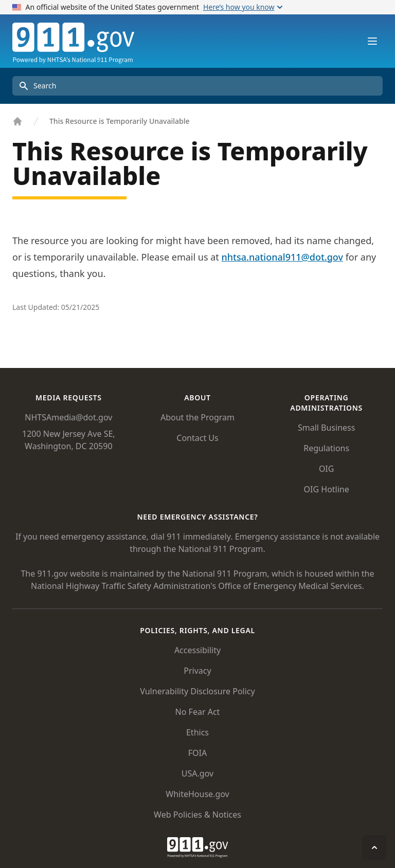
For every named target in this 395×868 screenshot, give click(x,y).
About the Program (197, 417)
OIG (327, 469)
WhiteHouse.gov (197, 794)
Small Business (326, 428)
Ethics (197, 732)
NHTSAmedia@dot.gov (68, 417)
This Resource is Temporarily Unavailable (119, 121)
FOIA (197, 753)
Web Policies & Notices (197, 815)
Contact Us (197, 438)
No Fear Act (198, 712)
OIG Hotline (327, 489)
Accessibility (197, 650)
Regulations (326, 448)
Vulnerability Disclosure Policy (197, 691)
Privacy (197, 671)
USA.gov (197, 773)
